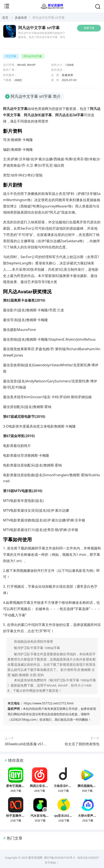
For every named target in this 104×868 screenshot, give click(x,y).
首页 (5, 17)
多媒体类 (21, 17)
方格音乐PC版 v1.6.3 (68, 786)
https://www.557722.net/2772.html (49, 703)
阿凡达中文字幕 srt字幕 (39, 28)
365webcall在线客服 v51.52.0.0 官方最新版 (39, 744)
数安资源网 (35, 858)
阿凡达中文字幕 (33, 56)
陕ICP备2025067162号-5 (60, 858)
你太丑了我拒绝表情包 (82, 744)
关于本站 (50, 863)
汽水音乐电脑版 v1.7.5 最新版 (51, 816)
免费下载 (89, 28)
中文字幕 (11, 56)
